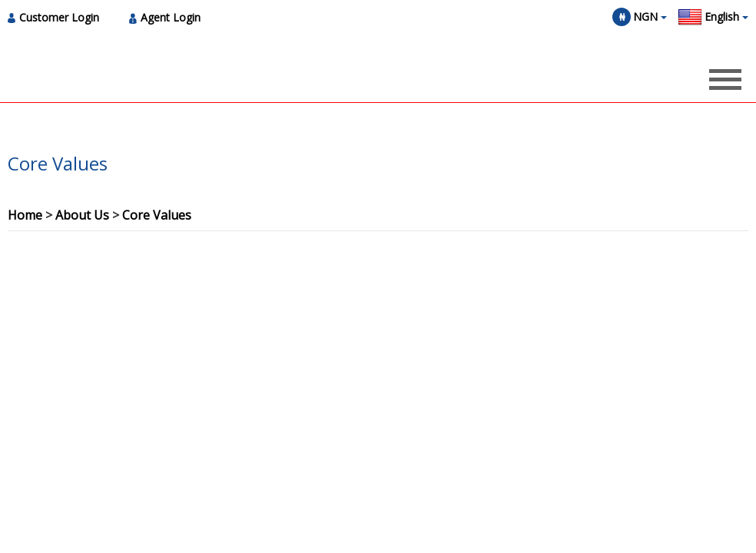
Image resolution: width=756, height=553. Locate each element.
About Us (82, 215)
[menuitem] (58, 17)
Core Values (157, 215)
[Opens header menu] (725, 79)
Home (25, 215)
